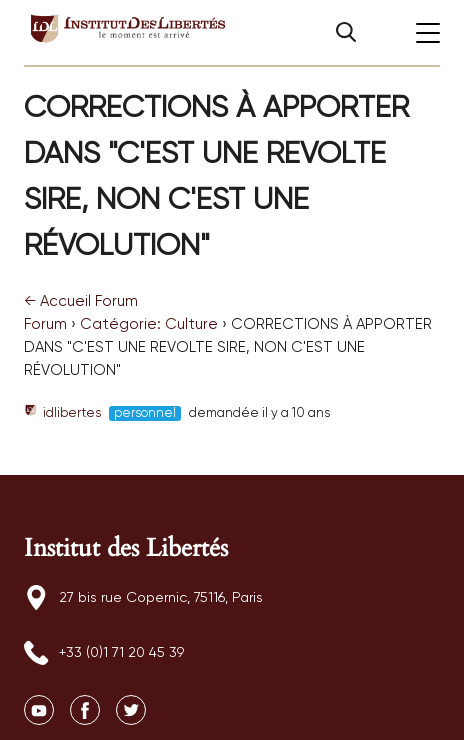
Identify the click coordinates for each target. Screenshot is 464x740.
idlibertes (62, 413)
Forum (45, 324)
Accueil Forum (81, 301)
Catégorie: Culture (149, 324)
